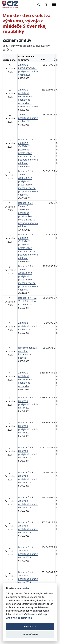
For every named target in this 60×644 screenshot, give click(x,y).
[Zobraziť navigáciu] (54, 4)
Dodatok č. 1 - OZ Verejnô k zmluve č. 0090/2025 (27, 301)
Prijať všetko (30, 626)
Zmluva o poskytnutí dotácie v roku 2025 (28, 118)
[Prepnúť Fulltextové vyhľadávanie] (39, 4)
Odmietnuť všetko (30, 634)
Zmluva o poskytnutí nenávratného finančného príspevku (26, 379)
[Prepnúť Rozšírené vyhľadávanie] (46, 4)
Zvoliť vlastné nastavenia (19, 618)
